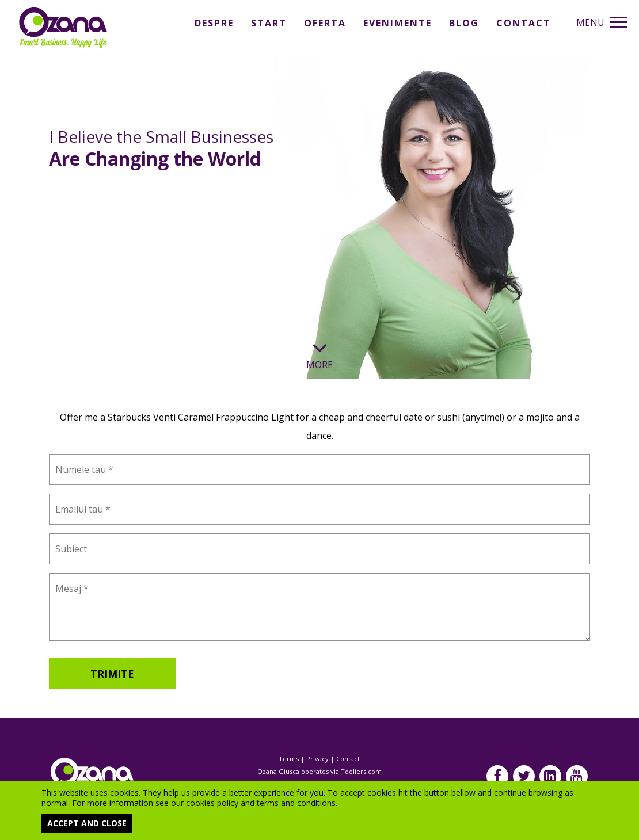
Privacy (317, 759)
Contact (524, 23)
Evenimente (398, 23)
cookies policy (212, 803)
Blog (464, 23)
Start (269, 23)
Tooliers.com (361, 771)
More (319, 359)
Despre (214, 23)
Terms (289, 759)
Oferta (325, 23)
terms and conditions (296, 803)
